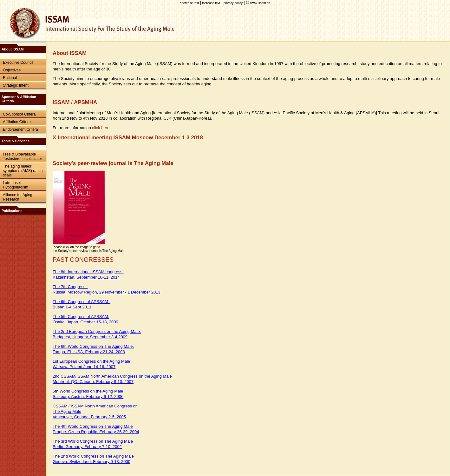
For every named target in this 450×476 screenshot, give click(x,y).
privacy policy (233, 3)
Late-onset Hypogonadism (16, 185)
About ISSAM (13, 49)
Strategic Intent (16, 85)
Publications (12, 211)
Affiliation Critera (17, 122)
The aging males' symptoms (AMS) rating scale (23, 171)
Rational (10, 78)
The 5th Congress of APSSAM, (81, 317)
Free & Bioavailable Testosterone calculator (22, 156)
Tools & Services (16, 141)
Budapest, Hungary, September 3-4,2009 (90, 337)
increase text (211, 3)
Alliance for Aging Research (18, 197)
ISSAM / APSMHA (75, 102)
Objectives (12, 70)
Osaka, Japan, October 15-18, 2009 (85, 322)
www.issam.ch (260, 3)
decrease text (189, 3)
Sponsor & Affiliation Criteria (19, 99)
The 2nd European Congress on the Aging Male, (97, 331)
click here (101, 128)
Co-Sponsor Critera (19, 114)
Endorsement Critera (20, 129)
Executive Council (18, 63)
